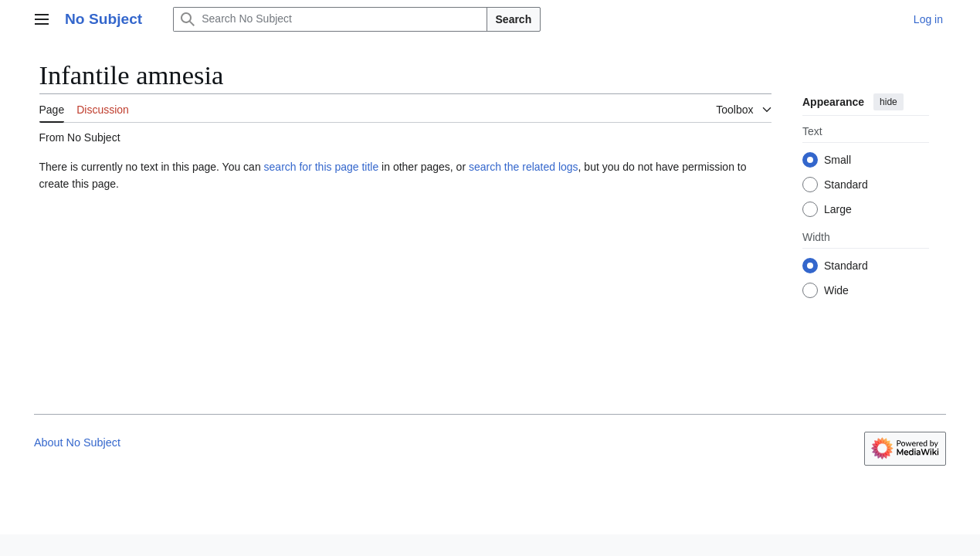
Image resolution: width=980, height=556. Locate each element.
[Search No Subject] (330, 19)
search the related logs (524, 167)
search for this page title (322, 167)
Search (514, 19)
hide (888, 102)
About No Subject (77, 442)
